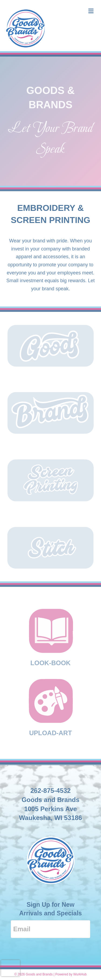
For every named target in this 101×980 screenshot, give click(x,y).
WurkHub (80, 974)
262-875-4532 (50, 791)
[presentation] (11, 968)
